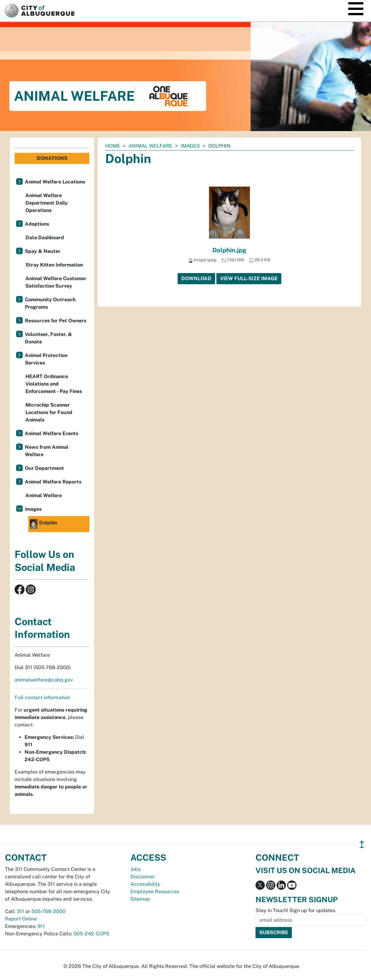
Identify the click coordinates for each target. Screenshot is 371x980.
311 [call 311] (20, 911)
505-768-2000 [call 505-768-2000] (48, 911)
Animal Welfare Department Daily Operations (47, 203)
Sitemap (140, 899)
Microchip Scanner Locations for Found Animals (49, 412)
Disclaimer (143, 877)
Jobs (136, 869)
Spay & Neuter (43, 251)
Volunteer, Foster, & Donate (48, 338)
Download (196, 278)
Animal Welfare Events (52, 433)
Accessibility (145, 884)
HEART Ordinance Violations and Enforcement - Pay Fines (54, 384)
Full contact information (42, 697)
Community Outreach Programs (50, 303)
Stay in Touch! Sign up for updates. (296, 910)
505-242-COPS (92, 934)
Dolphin (43, 524)
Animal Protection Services (46, 359)
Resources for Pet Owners (56, 321)
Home (113, 146)
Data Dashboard (45, 238)
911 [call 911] (41, 926)
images (190, 146)
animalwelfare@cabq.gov (44, 680)
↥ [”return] (362, 844)
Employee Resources (155, 892)
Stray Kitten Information (54, 265)
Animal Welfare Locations (55, 182)
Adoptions (37, 224)
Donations (52, 158)
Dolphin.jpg (229, 250)
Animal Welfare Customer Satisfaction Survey (56, 282)
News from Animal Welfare (47, 451)
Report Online (21, 919)
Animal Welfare (150, 146)
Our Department (44, 468)
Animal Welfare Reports (53, 482)
